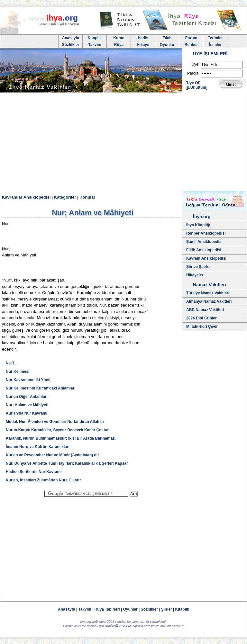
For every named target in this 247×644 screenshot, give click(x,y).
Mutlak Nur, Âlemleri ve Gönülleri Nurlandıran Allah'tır (55, 422)
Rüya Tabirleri (107, 609)
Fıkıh (167, 38)
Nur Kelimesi (18, 371)
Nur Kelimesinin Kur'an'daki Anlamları (41, 388)
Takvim (95, 45)
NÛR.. (11, 363)
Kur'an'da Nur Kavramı (27, 413)
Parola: (193, 73)
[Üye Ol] (193, 83)
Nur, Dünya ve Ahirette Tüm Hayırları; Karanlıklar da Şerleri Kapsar (67, 463)
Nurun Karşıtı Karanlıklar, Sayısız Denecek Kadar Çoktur (57, 430)
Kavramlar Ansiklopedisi (26, 197)
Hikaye (143, 45)
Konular (87, 197)
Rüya (119, 45)
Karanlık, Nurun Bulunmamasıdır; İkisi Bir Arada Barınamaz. (61, 438)
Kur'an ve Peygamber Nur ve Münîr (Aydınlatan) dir (52, 455)
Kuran (119, 38)
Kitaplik (95, 38)
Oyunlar (167, 45)
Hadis (143, 38)
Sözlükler (71, 45)
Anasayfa (71, 38)
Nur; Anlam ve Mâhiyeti (27, 405)
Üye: (195, 64)
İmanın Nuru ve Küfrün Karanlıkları (38, 447)
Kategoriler (65, 197)
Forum (191, 38)
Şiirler (167, 609)
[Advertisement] (123, 143)
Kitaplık (182, 609)
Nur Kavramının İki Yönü (28, 380)
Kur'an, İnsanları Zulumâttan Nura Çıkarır (43, 480)
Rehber (191, 45)
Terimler (215, 38)
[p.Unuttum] (197, 87)
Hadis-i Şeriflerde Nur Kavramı (34, 472)
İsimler (215, 45)
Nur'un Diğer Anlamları (27, 397)
